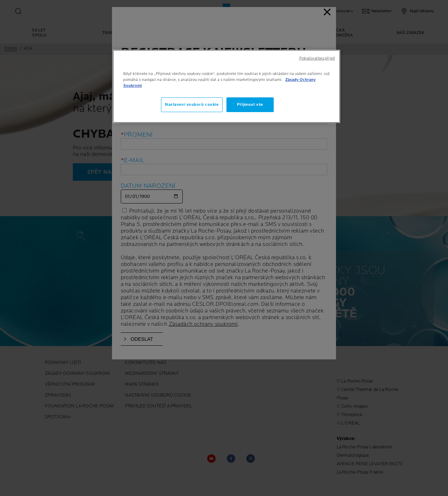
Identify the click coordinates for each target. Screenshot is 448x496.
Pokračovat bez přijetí (317, 58)
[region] (226, 86)
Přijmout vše (250, 105)
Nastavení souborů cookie (192, 105)
